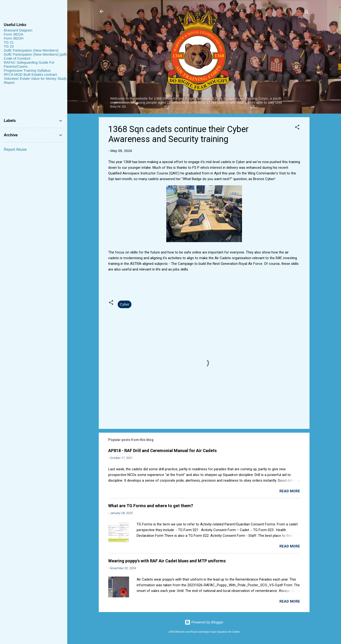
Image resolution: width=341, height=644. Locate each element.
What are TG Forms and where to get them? (151, 506)
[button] (297, 128)
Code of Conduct (17, 58)
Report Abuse (15, 149)
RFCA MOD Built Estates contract (30, 74)
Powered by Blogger (204, 622)
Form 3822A (14, 34)
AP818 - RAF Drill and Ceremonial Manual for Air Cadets (162, 451)
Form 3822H (14, 38)
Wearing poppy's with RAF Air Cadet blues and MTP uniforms (167, 561)
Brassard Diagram (18, 30)
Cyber (125, 304)
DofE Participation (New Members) (31, 50)
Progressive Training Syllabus (27, 70)
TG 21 (9, 42)
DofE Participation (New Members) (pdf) (35, 54)
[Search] (307, 13)
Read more (290, 491)
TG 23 (9, 46)
